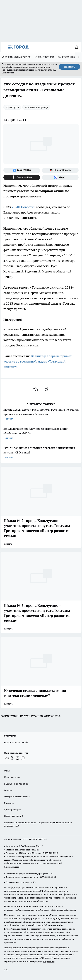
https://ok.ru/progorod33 (50, 925)
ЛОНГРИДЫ (10, 736)
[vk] (36, 389)
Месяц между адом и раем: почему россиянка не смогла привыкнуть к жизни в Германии (41, 414)
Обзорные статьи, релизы (17, 797)
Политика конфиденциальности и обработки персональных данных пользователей (38, 824)
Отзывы (8, 790)
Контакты (9, 803)
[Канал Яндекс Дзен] (22, 177)
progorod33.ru (51, 910)
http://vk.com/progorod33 (23, 925)
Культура (12, 107)
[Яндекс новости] (60, 170)
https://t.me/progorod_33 (17, 929)
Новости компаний (14, 816)
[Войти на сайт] (77, 47)
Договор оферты (13, 809)
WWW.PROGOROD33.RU (34, 839)
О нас (7, 771)
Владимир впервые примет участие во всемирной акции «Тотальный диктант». (38, 361)
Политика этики (12, 777)
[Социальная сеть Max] (60, 177)
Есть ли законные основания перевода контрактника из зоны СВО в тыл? (41, 453)
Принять (69, 67)
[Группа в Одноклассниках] (12, 758)
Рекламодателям (44, 57)
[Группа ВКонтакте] (22, 170)
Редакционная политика (16, 784)
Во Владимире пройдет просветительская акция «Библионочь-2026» (41, 434)
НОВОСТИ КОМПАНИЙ (16, 742)
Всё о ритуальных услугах (16, 57)
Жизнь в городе (36, 107)
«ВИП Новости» (24, 207)
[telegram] (47, 389)
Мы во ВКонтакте (67, 57)
